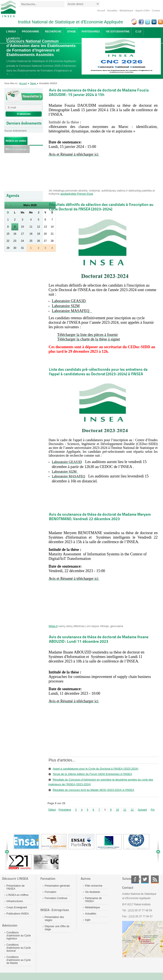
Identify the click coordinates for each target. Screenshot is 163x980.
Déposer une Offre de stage (57, 928)
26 (39, 241)
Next (157, 852)
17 (22, 234)
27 (45, 241)
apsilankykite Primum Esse (77, 194)
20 (45, 234)
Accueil (101, 11)
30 (15, 248)
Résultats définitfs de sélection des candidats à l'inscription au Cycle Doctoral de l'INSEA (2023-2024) (101, 207)
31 (22, 248)
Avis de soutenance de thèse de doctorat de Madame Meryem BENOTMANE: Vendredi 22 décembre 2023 (100, 517)
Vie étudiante (93, 892)
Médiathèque (126, 11)
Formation (50, 892)
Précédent (65, 810)
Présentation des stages (54, 919)
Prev (9, 852)
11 (31, 227)
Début (52, 810)
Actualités (112, 11)
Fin (153, 810)
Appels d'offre (142, 11)
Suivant (142, 810)
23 (15, 241)
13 (45, 227)
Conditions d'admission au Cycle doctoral (19, 948)
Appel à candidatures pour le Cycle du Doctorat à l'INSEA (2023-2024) (95, 769)
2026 (34, 205)
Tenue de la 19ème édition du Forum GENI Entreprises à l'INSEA (92, 774)
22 (8, 241)
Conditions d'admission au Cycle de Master (19, 960)
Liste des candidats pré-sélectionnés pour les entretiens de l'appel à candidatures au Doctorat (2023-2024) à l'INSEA (98, 372)
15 (8, 234)
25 (31, 241)
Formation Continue (56, 898)
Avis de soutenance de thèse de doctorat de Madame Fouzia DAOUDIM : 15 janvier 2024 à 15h (99, 92)
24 (22, 241)
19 (39, 234)
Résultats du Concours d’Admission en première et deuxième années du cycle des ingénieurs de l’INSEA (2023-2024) (101, 782)
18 (31, 234)
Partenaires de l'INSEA (93, 900)
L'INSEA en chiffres (18, 895)
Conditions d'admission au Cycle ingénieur (19, 936)
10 (22, 227)
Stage (33, 83)
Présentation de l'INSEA (15, 887)
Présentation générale (57, 886)
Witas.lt (53, 626)
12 (39, 227)
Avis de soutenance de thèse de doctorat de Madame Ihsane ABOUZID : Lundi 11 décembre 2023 (99, 639)
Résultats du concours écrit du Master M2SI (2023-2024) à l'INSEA (93, 790)
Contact (156, 11)
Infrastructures (15, 901)
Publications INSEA (18, 914)
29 (8, 248)
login (88, 920)
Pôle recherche (94, 886)
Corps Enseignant (17, 907)
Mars (27, 205)
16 (15, 234)
